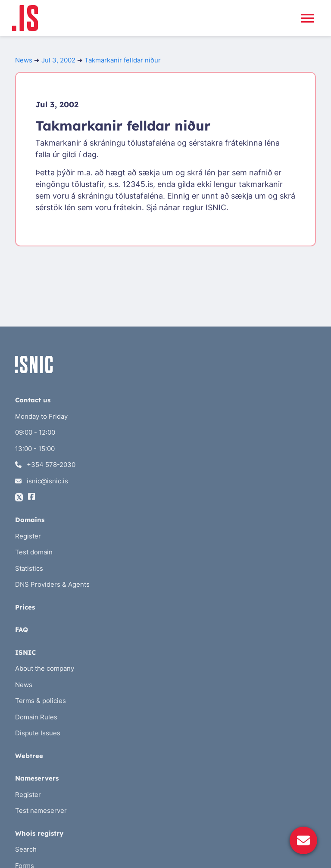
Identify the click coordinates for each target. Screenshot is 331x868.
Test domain (34, 552)
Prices (25, 607)
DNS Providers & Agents (52, 584)
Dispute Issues (38, 733)
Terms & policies (41, 701)
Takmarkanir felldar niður (123, 60)
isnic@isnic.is (42, 481)
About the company (45, 668)
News (24, 60)
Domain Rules (36, 717)
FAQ (22, 630)
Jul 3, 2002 (58, 60)
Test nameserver (41, 810)
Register (28, 536)
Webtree (29, 756)
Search (26, 849)
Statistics (29, 568)
